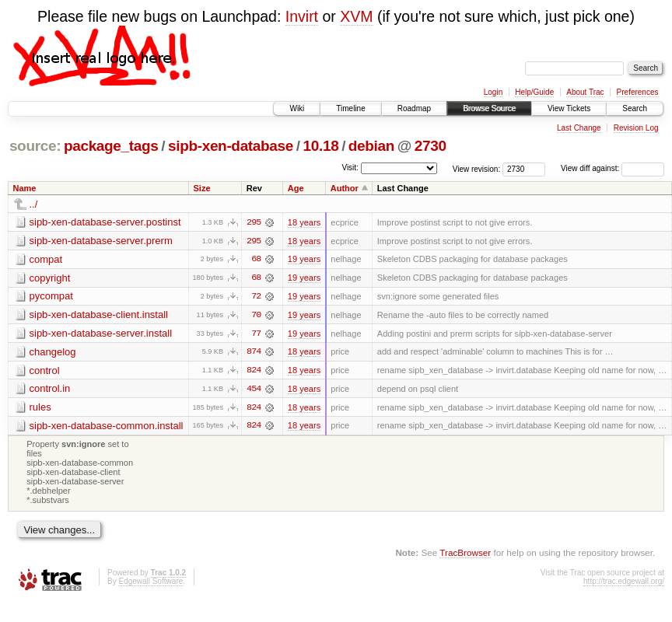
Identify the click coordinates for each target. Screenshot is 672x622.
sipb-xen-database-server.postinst (105, 222)
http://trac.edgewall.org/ (624, 584)
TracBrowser (465, 554)
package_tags (111, 146)
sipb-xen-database (231, 146)
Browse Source (489, 108)
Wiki (297, 108)
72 (256, 297)
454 (254, 390)
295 (254, 222)
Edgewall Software (150, 584)
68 (256, 260)
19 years (304, 260)
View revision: (477, 168)
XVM (356, 16)
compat (46, 259)
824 (254, 372)
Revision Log (636, 128)
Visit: (350, 168)
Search (635, 108)
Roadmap (414, 108)
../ (34, 204)
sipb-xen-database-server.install (101, 334)
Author (345, 188)
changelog (53, 353)
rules (40, 409)
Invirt (302, 16)
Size (201, 188)
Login (493, 92)
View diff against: (612, 168)
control (45, 371)
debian (371, 146)
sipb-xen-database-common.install (107, 427)
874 (254, 353)
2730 (430, 146)
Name (25, 188)
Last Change (579, 128)
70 (256, 316)
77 (256, 334)
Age (296, 188)
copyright (50, 278)
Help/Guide (534, 92)
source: (35, 146)
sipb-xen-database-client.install (99, 315)
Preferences (638, 92)
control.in (50, 390)
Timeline (350, 108)
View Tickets (569, 108)
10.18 (321, 146)
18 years (304, 222)
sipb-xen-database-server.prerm (101, 241)
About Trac (585, 92)
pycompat (51, 297)
